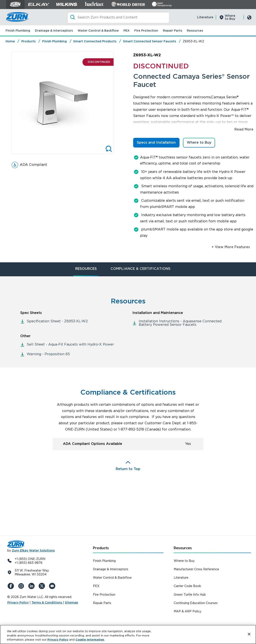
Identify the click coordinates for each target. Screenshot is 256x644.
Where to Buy (230, 17)
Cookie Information (90, 640)
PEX (126, 31)
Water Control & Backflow (98, 31)
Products (28, 41)
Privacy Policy (18, 603)
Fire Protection (146, 31)
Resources (195, 31)
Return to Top (128, 469)
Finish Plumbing (18, 31)
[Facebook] (12, 586)
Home (10, 41)
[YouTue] (53, 586)
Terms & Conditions (47, 603)
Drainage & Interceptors (54, 31)
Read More (244, 129)
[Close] (249, 634)
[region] (128, 634)
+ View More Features (231, 247)
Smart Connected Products (95, 41)
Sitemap (71, 603)
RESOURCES (86, 269)
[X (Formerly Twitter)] (43, 586)
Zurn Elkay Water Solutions (33, 550)
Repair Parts (172, 31)
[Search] (118, 17)
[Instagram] (22, 586)
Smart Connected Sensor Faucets (150, 41)
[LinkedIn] (32, 586)
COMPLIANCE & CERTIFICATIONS (140, 269)
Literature (205, 17)
